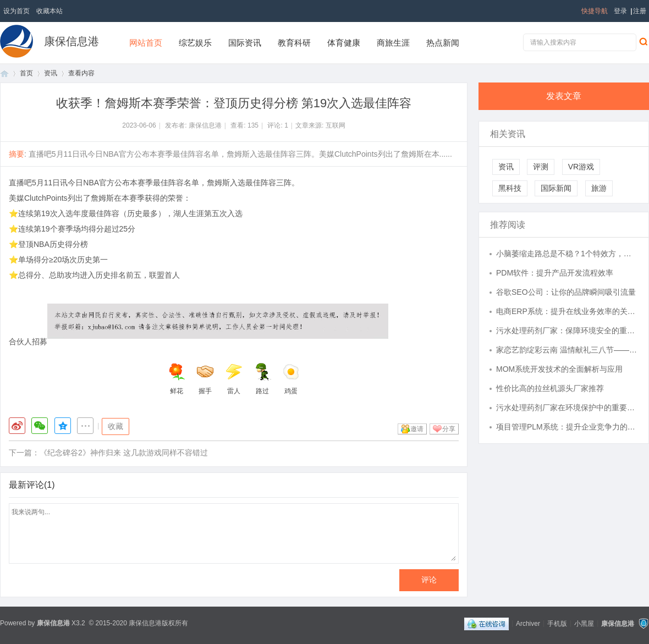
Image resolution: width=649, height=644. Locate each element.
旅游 (599, 188)
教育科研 (294, 43)
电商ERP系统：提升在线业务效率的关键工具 (567, 311)
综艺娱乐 (195, 43)
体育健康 (344, 43)
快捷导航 (595, 11)
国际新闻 (556, 188)
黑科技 (510, 188)
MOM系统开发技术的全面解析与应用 (559, 369)
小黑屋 (584, 623)
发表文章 (564, 96)
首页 (4, 73)
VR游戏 (581, 167)
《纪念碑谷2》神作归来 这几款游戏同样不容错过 (124, 453)
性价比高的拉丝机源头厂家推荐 (550, 388)
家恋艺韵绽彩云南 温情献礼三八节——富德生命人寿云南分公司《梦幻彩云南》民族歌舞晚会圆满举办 (567, 350)
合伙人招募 (28, 342)
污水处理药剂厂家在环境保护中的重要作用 (567, 408)
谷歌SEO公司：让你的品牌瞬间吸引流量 (566, 292)
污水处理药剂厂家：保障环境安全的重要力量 (567, 331)
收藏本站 (50, 11)
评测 (541, 167)
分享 (449, 429)
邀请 (417, 429)
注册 (640, 11)
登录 (620, 11)
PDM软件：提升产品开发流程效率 (555, 273)
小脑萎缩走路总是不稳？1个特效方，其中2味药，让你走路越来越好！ (567, 254)
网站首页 (146, 43)
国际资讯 (245, 43)
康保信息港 (71, 41)
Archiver (528, 623)
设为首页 (16, 11)
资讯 (51, 73)
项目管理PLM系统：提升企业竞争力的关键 (567, 427)
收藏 (116, 426)
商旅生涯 (393, 43)
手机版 (557, 623)
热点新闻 (443, 43)
